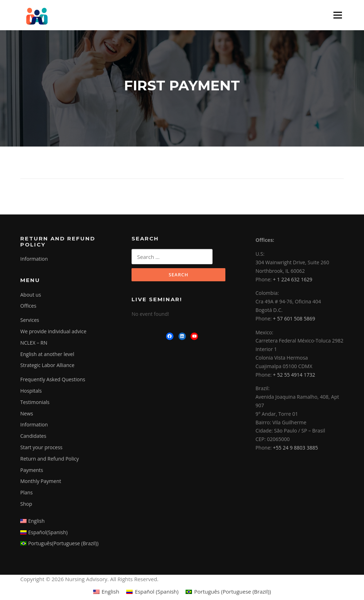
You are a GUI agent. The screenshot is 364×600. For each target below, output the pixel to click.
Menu (338, 15)
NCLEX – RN (34, 343)
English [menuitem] (111, 592)
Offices (28, 306)
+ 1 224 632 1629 (293, 280)
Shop (26, 505)
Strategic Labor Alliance (47, 366)
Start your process (41, 448)
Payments (32, 470)
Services (30, 321)
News (27, 414)
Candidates (33, 437)
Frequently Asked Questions (53, 380)
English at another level (47, 355)
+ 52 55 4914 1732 (294, 375)
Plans (26, 493)
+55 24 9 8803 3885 (296, 448)
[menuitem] (71, 522)
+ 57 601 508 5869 (294, 319)
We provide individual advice (53, 332)
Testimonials (35, 403)
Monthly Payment (41, 482)
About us (31, 295)
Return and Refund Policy (50, 459)
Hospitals (31, 391)
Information (34, 259)
